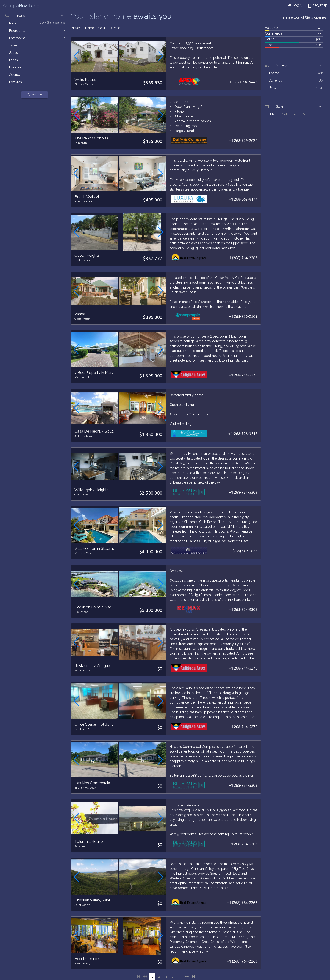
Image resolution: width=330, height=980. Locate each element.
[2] (159, 977)
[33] (180, 977)
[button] (34, 16)
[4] (173, 977)
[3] (166, 977)
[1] (138, 977)
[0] (145, 977)
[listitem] (37, 23)
